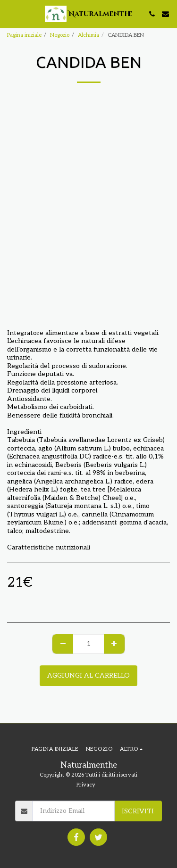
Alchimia (88, 35)
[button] (10, 14)
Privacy (86, 785)
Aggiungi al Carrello (88, 676)
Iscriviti (138, 811)
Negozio (60, 35)
